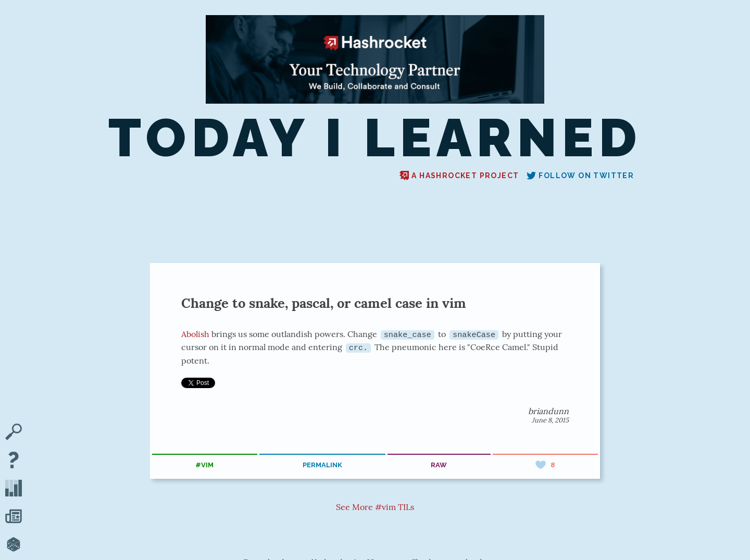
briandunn (548, 411)
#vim (204, 465)
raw (439, 465)
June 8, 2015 (550, 420)
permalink (322, 465)
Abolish (195, 334)
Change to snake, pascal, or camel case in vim (324, 303)
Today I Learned (375, 138)
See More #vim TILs (375, 506)
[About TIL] (14, 461)
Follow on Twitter (580, 176)
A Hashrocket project (459, 176)
